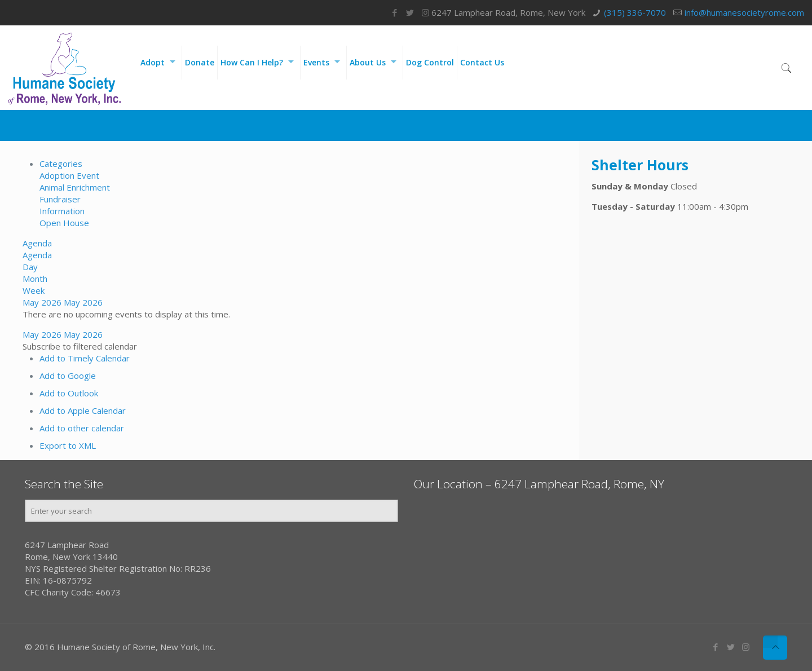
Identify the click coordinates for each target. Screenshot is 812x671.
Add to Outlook (69, 393)
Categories (61, 164)
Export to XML (68, 445)
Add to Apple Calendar (83, 410)
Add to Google (68, 376)
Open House (64, 223)
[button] (80, 346)
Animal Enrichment (75, 187)
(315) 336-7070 (635, 12)
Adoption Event (69, 175)
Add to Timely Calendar (85, 358)
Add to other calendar (82, 428)
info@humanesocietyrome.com (744, 12)
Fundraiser (60, 199)
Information (62, 211)
